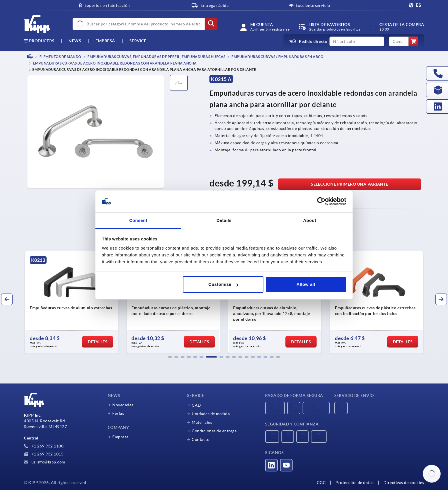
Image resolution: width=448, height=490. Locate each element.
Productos (39, 41)
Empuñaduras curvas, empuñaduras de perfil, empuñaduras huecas (156, 57)
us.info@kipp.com (45, 462)
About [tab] (310, 220)
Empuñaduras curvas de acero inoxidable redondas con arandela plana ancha (115, 64)
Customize (223, 284)
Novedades (123, 405)
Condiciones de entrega (214, 431)
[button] (170, 357)
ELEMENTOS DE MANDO (60, 57)
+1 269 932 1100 (44, 446)
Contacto (201, 439)
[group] (71, 302)
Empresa (105, 41)
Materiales (202, 422)
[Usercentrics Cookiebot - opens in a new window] (321, 202)
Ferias (118, 413)
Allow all (306, 284)
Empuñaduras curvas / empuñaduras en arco (277, 57)
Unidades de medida (211, 414)
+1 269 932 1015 (44, 454)
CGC (321, 483)
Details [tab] (224, 220)
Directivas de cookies (404, 483)
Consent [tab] (138, 220)
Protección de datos (355, 483)
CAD (196, 405)
